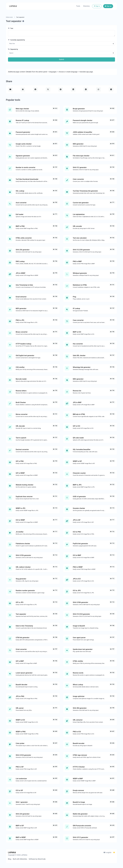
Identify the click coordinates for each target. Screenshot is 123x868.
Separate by (13, 49)
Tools (78, 6)
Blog (10, 859)
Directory (86, 6)
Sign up (108, 6)
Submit (61, 59)
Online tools (9, 17)
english (108, 853)
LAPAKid (13, 6)
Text (11, 28)
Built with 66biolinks (20, 859)
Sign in (97, 6)
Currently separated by (16, 40)
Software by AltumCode (37, 859)
